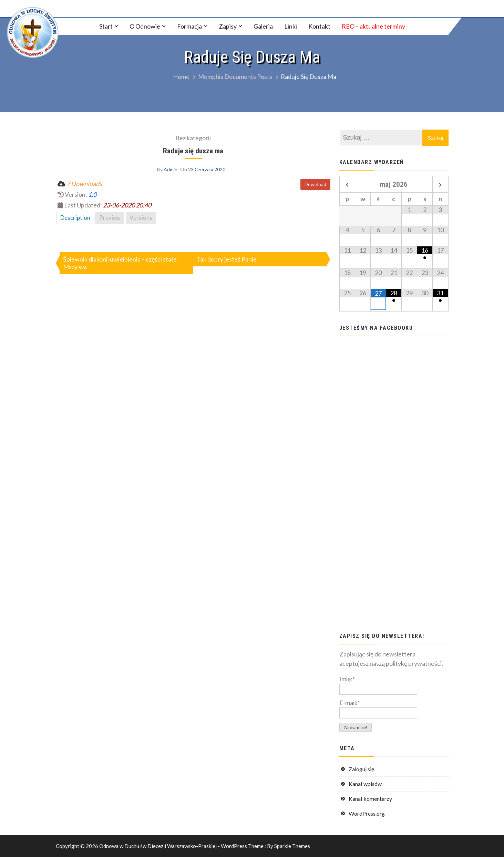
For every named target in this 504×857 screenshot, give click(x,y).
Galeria (263, 26)
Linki (291, 26)
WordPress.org (367, 813)
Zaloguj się (361, 769)
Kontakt (319, 26)
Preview (110, 218)
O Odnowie (145, 26)
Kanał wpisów (365, 784)
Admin (171, 169)
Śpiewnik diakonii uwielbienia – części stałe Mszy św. (120, 263)
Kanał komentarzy (370, 799)
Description (75, 218)
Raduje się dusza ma (193, 151)
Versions (141, 218)
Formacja (189, 26)
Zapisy (228, 26)
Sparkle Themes (292, 846)
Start (106, 26)
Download (315, 184)
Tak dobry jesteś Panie (227, 259)
